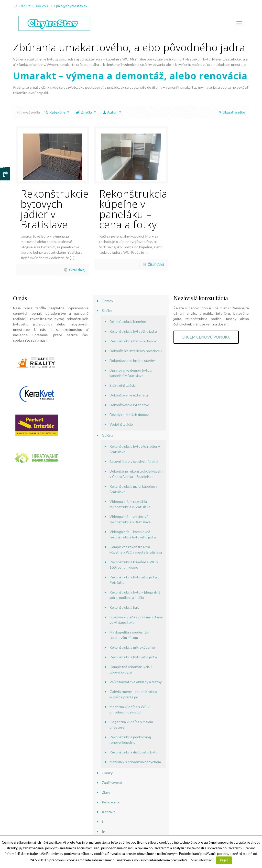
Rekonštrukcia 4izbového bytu (134, 752)
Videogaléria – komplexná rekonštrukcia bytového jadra (133, 534)
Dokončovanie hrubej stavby (132, 360)
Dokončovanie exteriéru (129, 395)
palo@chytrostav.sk (72, 6)
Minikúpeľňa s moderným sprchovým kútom (129, 635)
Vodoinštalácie (121, 424)
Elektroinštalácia (123, 385)
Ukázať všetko (231, 112)
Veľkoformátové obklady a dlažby (136, 682)
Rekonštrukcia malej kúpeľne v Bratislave (134, 489)
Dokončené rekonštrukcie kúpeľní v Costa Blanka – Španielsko (136, 474)
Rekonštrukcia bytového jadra (133, 331)
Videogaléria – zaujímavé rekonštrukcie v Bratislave (130, 519)
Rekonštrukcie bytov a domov (133, 341)
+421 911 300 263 (33, 6)
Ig (103, 831)
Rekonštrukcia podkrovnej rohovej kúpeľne (130, 740)
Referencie (111, 802)
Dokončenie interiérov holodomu (136, 351)
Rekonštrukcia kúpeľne (128, 321)
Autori (112, 112)
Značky (86, 112)
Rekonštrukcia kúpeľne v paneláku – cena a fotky (133, 209)
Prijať (224, 860)
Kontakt (108, 812)
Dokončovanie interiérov (129, 405)
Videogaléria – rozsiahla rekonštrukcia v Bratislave (130, 504)
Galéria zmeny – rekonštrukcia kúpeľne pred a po (133, 694)
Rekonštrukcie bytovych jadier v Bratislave (55, 209)
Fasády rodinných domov (129, 415)
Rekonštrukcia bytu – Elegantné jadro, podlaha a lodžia (135, 595)
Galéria (107, 435)
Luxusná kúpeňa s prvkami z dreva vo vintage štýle (136, 620)
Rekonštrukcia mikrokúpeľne (132, 647)
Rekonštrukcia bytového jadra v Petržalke (134, 580)
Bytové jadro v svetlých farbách (134, 461)
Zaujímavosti (112, 783)
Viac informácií (202, 860)
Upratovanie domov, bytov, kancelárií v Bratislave (131, 373)
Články (107, 773)
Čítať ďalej (77, 270)
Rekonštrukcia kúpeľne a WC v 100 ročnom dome (134, 565)
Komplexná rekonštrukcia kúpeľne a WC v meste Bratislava (136, 549)
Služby (107, 310)
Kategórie (57, 112)
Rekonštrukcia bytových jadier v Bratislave (135, 449)
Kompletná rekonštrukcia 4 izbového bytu (131, 669)
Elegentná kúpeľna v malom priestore (131, 724)
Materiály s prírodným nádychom (135, 762)
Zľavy (106, 792)
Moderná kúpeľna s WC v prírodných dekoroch (129, 709)
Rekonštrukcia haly (124, 607)
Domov (107, 301)
